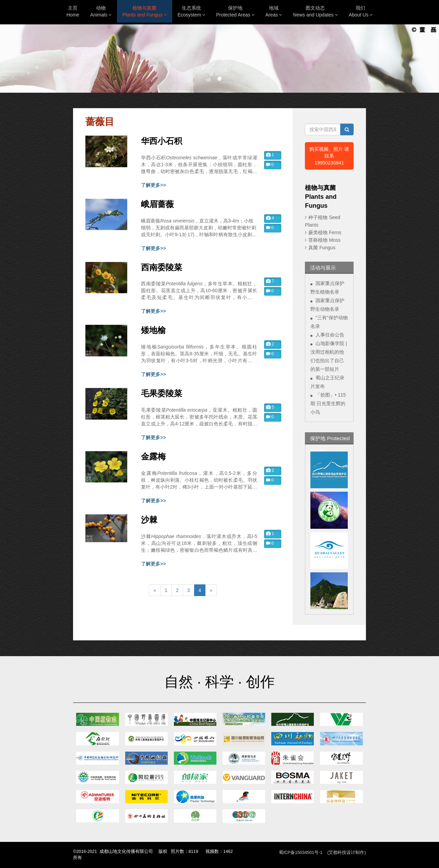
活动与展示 (323, 268)
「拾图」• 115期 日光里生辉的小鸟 (328, 403)
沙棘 (149, 520)
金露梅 (153, 457)
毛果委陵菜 (162, 393)
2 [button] (270, 344)
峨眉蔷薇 (157, 204)
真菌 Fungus (322, 248)
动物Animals (101, 11)
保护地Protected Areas (235, 11)
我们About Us (361, 11)
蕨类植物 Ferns (325, 232)
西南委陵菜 (162, 267)
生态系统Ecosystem (191, 11)
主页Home (73, 11)
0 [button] (270, 164)
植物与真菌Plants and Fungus (145, 11)
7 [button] (270, 281)
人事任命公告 (330, 335)
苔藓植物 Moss (324, 240)
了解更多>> (153, 185)
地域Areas (274, 11)
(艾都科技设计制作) (346, 853)
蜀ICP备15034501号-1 (301, 853)
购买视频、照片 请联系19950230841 (329, 156)
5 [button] (270, 407)
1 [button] (270, 155)
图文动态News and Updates (315, 11)
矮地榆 (153, 330)
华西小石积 (162, 141)
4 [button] (270, 218)
